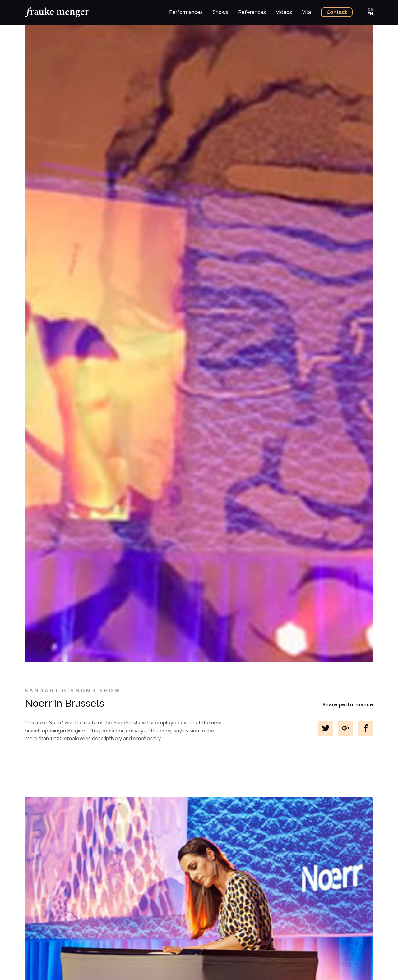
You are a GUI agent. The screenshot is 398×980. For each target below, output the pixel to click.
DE (370, 10)
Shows (220, 12)
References (252, 12)
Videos (284, 12)
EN (370, 14)
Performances (186, 12)
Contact (337, 12)
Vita (306, 12)
